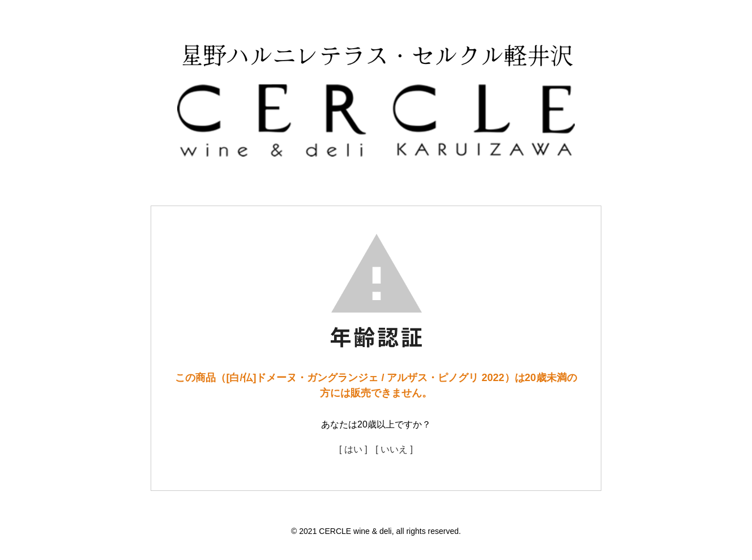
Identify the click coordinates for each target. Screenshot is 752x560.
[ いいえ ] (394, 449)
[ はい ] (353, 449)
